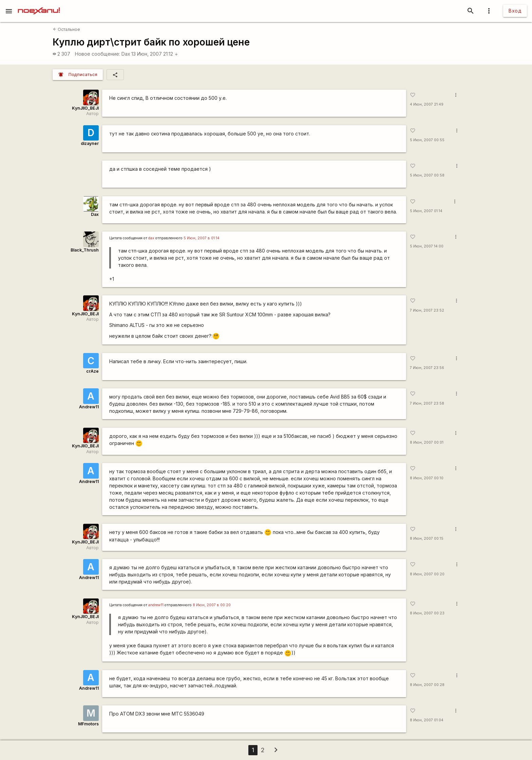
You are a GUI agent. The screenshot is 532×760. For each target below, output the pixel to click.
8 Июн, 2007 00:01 (427, 442)
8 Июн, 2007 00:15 (427, 539)
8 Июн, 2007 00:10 (427, 478)
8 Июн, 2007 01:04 (427, 720)
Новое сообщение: (98, 54)
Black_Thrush (85, 250)
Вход (515, 11)
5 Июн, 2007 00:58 (427, 175)
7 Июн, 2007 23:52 (427, 310)
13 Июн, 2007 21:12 (155, 54)
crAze (92, 371)
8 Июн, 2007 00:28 (427, 685)
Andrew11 (89, 407)
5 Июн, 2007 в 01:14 (202, 238)
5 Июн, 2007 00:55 (427, 140)
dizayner (90, 143)
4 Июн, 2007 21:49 (427, 104)
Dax (126, 54)
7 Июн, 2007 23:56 (427, 368)
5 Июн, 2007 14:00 (427, 246)
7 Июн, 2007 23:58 (427, 403)
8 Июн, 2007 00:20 (427, 574)
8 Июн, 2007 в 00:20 (212, 605)
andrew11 (156, 605)
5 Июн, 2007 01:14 (426, 211)
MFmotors (88, 724)
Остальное (66, 29)
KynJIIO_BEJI (85, 108)
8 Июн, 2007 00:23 (427, 613)
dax (151, 238)
